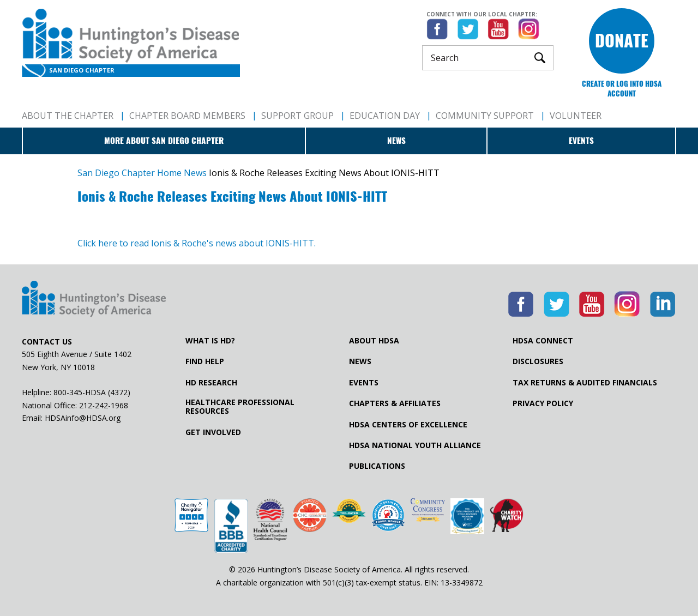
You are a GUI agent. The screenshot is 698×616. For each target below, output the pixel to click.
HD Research (211, 383)
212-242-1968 (104, 405)
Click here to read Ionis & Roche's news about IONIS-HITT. (197, 243)
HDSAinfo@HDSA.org (83, 418)
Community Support (485, 116)
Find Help (205, 361)
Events (581, 141)
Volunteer (576, 116)
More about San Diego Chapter (164, 141)
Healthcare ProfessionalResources (240, 407)
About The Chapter (68, 116)
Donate (622, 41)
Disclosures (538, 361)
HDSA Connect (543, 341)
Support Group (297, 116)
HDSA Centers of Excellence (408, 425)
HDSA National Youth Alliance (415, 445)
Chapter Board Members (187, 116)
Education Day (385, 116)
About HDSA (374, 341)
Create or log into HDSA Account (622, 89)
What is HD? (210, 341)
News (396, 141)
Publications (377, 466)
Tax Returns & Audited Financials (585, 383)
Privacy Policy (543, 403)
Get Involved (213, 432)
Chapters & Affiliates (395, 403)
